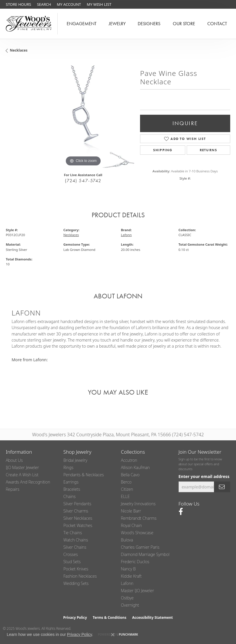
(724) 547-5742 (83, 181)
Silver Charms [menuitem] (76, 511)
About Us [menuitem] (14, 460)
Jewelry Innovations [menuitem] (138, 504)
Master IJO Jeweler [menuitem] (137, 591)
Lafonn (126, 235)
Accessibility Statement (153, 617)
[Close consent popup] (113, 635)
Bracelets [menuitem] (72, 489)
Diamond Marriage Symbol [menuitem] (145, 554)
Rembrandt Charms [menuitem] (139, 518)
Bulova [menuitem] (127, 540)
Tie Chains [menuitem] (73, 533)
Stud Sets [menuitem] (72, 562)
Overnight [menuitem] (130, 605)
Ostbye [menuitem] (127, 598)
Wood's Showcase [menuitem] (137, 533)
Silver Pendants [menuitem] (77, 504)
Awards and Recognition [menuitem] (28, 482)
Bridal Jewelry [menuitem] (76, 460)
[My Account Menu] (69, 4)
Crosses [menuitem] (71, 554)
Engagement (82, 24)
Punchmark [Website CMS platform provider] (129, 634)
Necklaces (19, 50)
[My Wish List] (99, 4)
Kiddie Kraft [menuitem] (131, 576)
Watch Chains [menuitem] (76, 540)
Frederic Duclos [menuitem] (135, 562)
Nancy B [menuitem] (128, 569)
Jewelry (117, 24)
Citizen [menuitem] (127, 489)
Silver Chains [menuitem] (75, 547)
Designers (149, 24)
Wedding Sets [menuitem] (76, 583)
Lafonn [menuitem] (127, 583)
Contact (217, 24)
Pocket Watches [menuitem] (78, 525)
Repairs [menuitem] (13, 489)
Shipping (163, 150)
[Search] (44, 4)
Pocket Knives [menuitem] (76, 569)
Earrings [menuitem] (71, 482)
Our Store (184, 24)
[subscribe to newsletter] (222, 487)
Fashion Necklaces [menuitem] (80, 576)
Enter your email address (204, 476)
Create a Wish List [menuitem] (22, 475)
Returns (208, 150)
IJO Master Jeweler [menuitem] (22, 467)
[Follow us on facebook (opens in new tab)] (181, 512)
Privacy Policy (75, 617)
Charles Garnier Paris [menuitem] (140, 547)
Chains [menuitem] (70, 496)
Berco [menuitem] (126, 482)
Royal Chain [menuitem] (131, 525)
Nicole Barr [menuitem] (131, 511)
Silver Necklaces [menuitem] (78, 518)
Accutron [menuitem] (129, 460)
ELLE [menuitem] (125, 496)
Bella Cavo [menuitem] (130, 475)
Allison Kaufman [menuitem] (135, 467)
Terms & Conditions (110, 617)
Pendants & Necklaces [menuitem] (84, 475)
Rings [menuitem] (69, 467)
